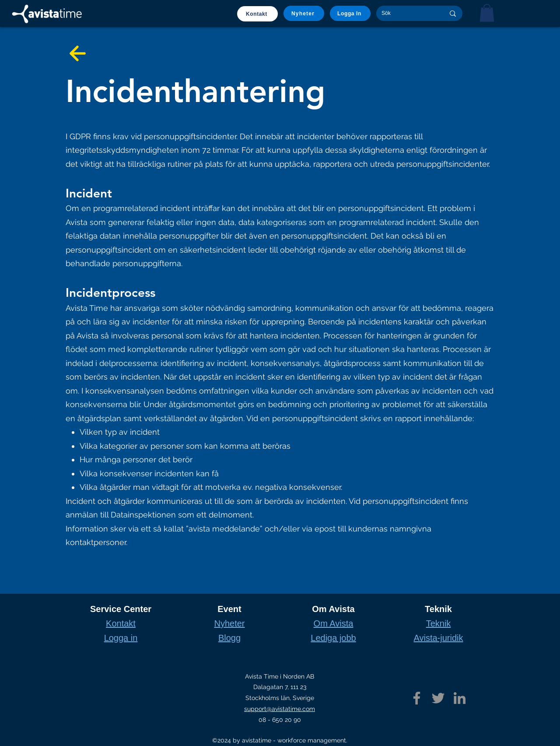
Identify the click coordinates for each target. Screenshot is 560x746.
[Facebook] (417, 698)
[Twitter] (438, 698)
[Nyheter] (304, 13)
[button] (487, 13)
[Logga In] (350, 13)
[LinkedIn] (460, 698)
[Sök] (406, 13)
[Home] (47, 14)
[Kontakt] (257, 14)
